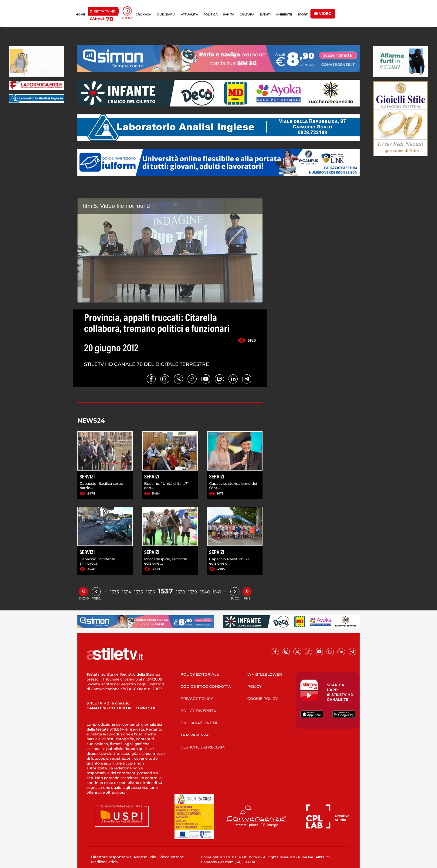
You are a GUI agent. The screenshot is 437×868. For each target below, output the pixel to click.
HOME (80, 14)
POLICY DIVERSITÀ (198, 711)
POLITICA (210, 14)
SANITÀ (229, 14)
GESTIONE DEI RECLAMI (203, 747)
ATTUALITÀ (189, 14)
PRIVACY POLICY (197, 699)
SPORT (303, 14)
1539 (193, 592)
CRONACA (143, 14)
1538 (181, 592)
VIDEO (323, 14)
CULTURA (247, 14)
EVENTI (265, 14)
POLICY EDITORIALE (200, 674)
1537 (166, 591)
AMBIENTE (284, 14)
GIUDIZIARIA (166, 14)
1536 (151, 592)
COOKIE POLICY (263, 699)
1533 (115, 592)
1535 (139, 592)
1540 (205, 592)
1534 (127, 592)
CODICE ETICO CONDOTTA (206, 686)
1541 (217, 592)
